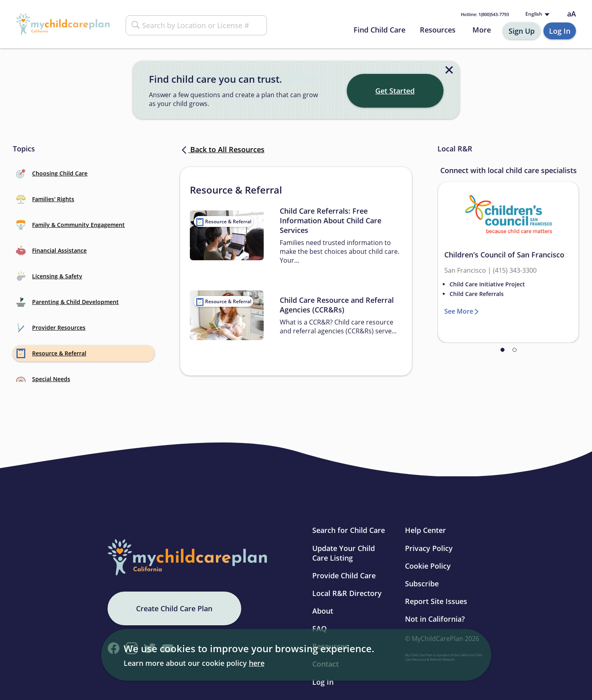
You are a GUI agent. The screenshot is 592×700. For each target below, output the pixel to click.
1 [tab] (502, 350)
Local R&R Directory (347, 593)
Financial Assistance (51, 251)
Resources (438, 30)
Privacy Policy (429, 548)
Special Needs (43, 379)
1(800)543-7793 (485, 14)
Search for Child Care (349, 530)
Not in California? (435, 619)
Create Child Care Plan (174, 608)
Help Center (425, 530)
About (323, 611)
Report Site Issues (436, 601)
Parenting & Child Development (67, 302)
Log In (560, 31)
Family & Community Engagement (70, 225)
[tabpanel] (508, 262)
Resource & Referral (51, 353)
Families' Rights (45, 199)
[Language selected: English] (537, 14)
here (257, 663)
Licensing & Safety (49, 276)
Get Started (395, 91)
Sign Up (522, 31)
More (482, 30)
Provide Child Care (344, 576)
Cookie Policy (428, 566)
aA (572, 14)
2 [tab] (515, 350)
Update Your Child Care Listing (344, 553)
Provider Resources (51, 328)
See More (459, 311)
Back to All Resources (222, 149)
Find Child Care (379, 30)
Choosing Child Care (52, 173)
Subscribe (422, 584)
